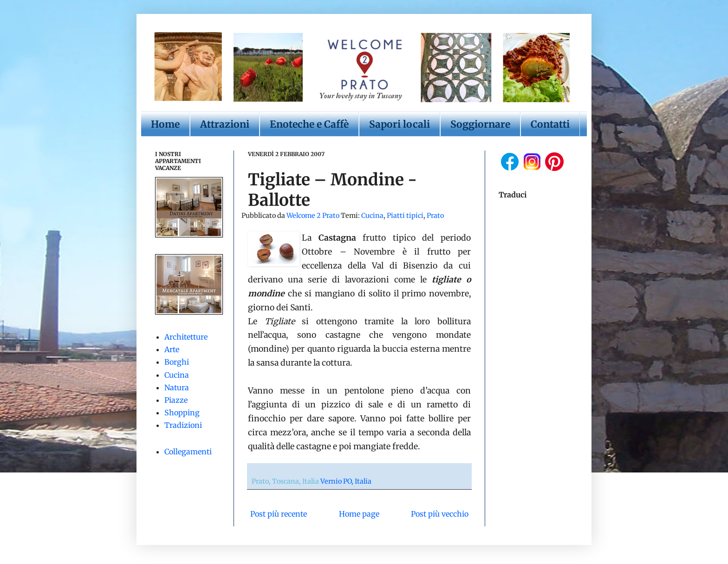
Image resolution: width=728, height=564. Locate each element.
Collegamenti (188, 452)
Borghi (177, 362)
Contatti (550, 124)
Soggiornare (480, 124)
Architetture (186, 337)
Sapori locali (400, 124)
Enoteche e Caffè (309, 124)
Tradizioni (183, 425)
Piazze (176, 400)
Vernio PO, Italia (346, 481)
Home (165, 124)
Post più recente (279, 514)
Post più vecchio (440, 514)
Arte (172, 349)
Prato (435, 216)
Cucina (372, 216)
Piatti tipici (405, 216)
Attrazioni (225, 124)
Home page (359, 514)
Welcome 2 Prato (314, 216)
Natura (177, 387)
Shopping (182, 413)
